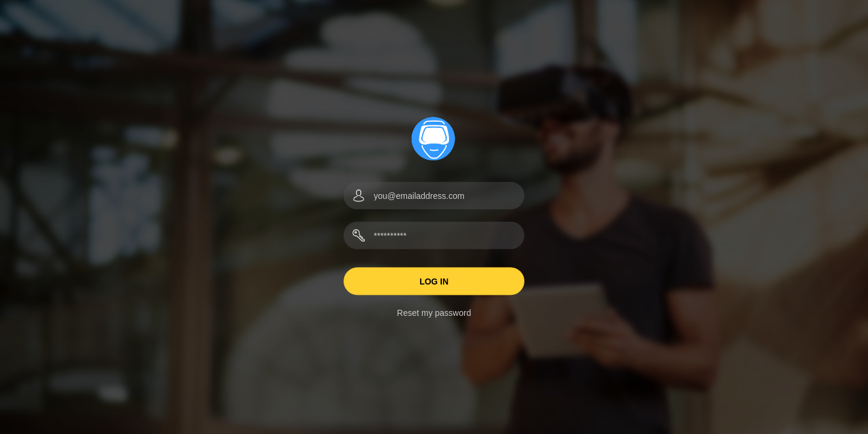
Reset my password (434, 313)
